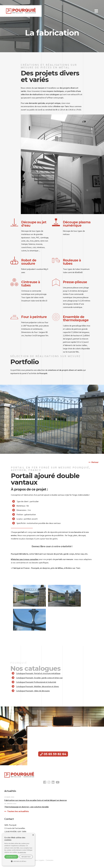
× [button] (33, 835)
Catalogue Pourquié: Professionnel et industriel (36, 682)
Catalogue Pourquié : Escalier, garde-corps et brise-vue (39, 678)
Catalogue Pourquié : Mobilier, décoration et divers (37, 686)
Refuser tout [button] (26, 857)
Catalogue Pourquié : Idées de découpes (33, 691)
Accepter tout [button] (11, 857)
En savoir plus (22, 852)
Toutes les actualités (18, 811)
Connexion (50, 860)
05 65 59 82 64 (55, 754)
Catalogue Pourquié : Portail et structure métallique (38, 673)
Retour (95, 462)
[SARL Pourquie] (21, 11)
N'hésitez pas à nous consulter (25, 559)
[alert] (19, 849)
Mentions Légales (38, 860)
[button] (96, 11)
